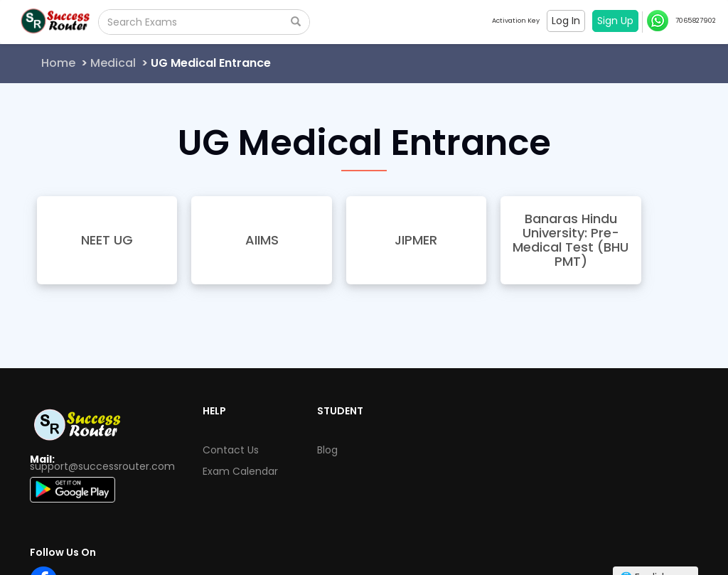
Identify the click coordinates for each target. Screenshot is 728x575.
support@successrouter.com (102, 466)
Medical (113, 63)
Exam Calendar (240, 471)
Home (58, 63)
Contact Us (231, 450)
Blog (327, 450)
